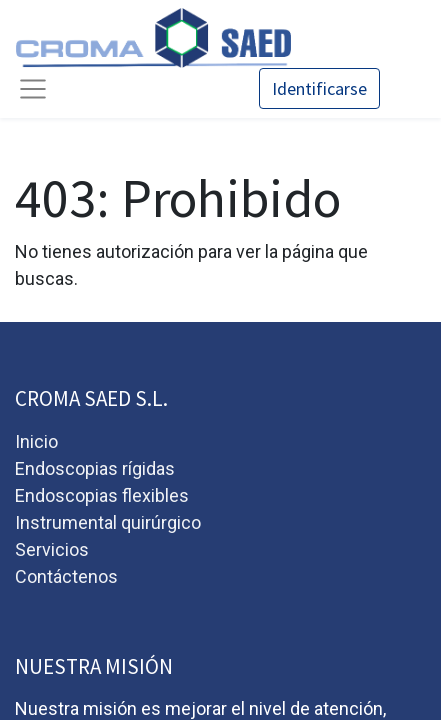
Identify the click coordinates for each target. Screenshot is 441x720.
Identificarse (319, 88)
